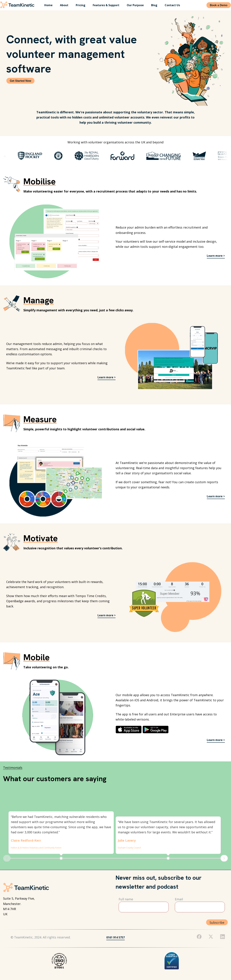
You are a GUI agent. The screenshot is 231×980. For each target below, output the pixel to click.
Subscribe (217, 922)
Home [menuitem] (48, 5)
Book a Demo (219, 5)
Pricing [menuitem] (81, 5)
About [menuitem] (64, 5)
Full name (126, 899)
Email (179, 899)
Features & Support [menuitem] (106, 5)
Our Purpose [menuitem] (135, 5)
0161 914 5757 (115, 937)
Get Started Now (20, 81)
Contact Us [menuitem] (172, 5)
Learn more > (215, 256)
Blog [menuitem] (154, 5)
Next (224, 858)
